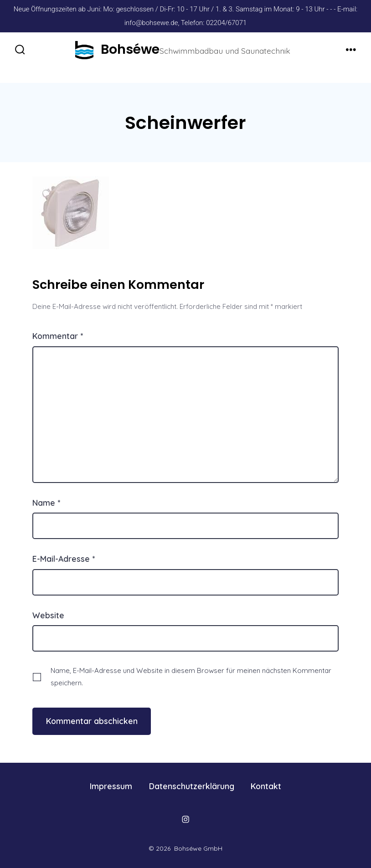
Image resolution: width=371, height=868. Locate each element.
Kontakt (266, 786)
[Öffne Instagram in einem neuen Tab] (185, 819)
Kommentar (58, 336)
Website (48, 615)
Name (46, 503)
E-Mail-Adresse (64, 559)
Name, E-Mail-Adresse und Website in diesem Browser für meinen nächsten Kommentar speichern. (191, 677)
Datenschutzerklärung (192, 786)
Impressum (111, 786)
